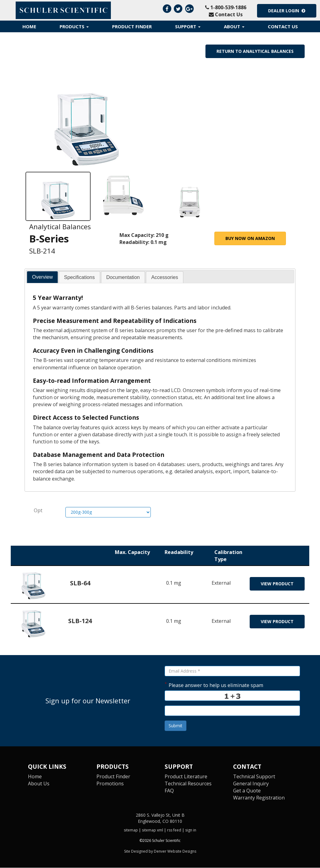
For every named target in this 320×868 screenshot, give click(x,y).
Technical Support (254, 776)
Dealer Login (287, 11)
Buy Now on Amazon (250, 238)
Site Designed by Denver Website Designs (160, 852)
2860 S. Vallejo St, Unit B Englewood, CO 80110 (160, 818)
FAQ (169, 791)
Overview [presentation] (43, 277)
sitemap (131, 830)
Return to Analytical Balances (255, 51)
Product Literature (186, 776)
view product (277, 584)
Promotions (110, 784)
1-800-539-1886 (226, 7)
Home (29, 26)
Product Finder (132, 26)
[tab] (42, 277)
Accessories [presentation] (165, 277)
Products (74, 26)
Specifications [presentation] (80, 277)
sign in (191, 830)
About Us (39, 784)
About (234, 26)
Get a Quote (247, 791)
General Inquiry (251, 784)
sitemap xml (152, 830)
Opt (38, 511)
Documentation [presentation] (123, 277)
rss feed (174, 830)
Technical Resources (188, 784)
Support (188, 26)
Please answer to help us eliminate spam (214, 685)
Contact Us (226, 14)
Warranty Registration (259, 798)
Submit (176, 726)
